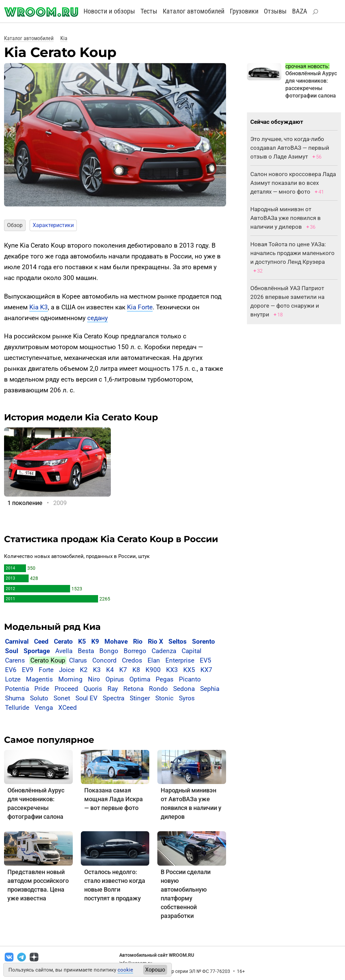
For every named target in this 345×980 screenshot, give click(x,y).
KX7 (206, 670)
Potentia (17, 689)
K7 (123, 670)
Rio (138, 641)
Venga (44, 708)
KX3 (172, 670)
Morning (70, 679)
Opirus (115, 679)
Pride (42, 689)
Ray (113, 689)
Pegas (165, 679)
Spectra (114, 698)
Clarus (78, 660)
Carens (15, 660)
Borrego (135, 651)
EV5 (206, 660)
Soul (12, 651)
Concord (104, 660)
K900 (153, 670)
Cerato (63, 641)
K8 (136, 670)
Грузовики (244, 11)
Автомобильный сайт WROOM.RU (157, 955)
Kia (64, 38)
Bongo (109, 651)
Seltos (178, 641)
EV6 (11, 670)
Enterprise (180, 660)
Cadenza (164, 651)
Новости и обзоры (109, 11)
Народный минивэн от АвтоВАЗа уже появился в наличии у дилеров (286, 218)
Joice (67, 670)
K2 (84, 670)
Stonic (164, 698)
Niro (94, 679)
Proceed (66, 689)
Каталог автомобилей (194, 11)
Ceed (41, 641)
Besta (86, 651)
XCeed (68, 708)
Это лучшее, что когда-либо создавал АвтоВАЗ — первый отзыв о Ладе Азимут (290, 148)
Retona (133, 689)
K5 (82, 641)
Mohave (116, 641)
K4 (110, 670)
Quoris (93, 689)
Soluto (39, 698)
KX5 (189, 670)
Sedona (184, 689)
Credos (132, 660)
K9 (95, 641)
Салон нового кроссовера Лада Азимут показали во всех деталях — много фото (293, 183)
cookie (125, 970)
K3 (97, 670)
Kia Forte (140, 307)
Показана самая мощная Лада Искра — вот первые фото (114, 799)
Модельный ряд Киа (52, 627)
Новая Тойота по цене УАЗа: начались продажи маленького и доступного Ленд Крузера (292, 253)
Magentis (39, 679)
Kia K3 (39, 307)
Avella (64, 651)
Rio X (155, 641)
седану (98, 318)
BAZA (300, 11)
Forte (46, 670)
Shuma (15, 698)
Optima (140, 679)
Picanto (190, 679)
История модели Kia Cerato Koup (81, 417)
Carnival (17, 641)
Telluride (17, 708)
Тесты (149, 11)
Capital (192, 651)
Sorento (203, 641)
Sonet (62, 698)
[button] (12, 135)
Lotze (13, 679)
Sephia (210, 689)
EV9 (28, 670)
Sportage (37, 651)
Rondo (158, 689)
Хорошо (155, 970)
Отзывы (275, 11)
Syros (187, 698)
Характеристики (53, 225)
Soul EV (86, 698)
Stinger (140, 698)
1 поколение (25, 503)
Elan (154, 660)
